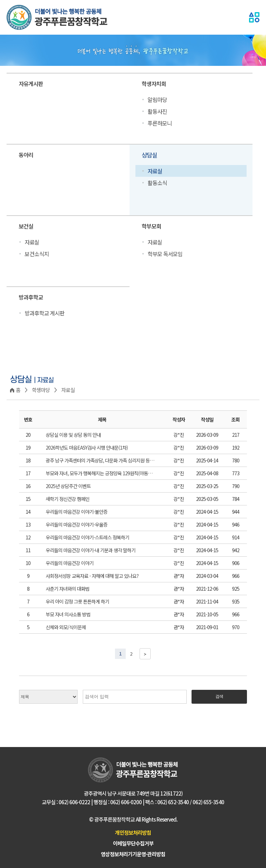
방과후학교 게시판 (45, 313)
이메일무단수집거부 (133, 843)
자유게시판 (31, 84)
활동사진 (157, 111)
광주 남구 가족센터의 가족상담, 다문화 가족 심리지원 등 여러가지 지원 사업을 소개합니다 (100, 460)
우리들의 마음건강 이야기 (70, 563)
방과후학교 (31, 297)
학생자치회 (154, 84)
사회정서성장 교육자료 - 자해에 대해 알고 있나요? (92, 576)
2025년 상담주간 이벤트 (68, 486)
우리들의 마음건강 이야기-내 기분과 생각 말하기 (91, 550)
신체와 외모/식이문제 (66, 627)
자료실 (155, 171)
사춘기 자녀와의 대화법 (68, 589)
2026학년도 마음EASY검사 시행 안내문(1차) (87, 448)
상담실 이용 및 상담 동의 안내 (73, 435)
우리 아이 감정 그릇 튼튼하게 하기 (77, 601)
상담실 (149, 155)
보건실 (26, 226)
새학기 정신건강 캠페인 (68, 499)
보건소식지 (37, 254)
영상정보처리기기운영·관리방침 (133, 854)
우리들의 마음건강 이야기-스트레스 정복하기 (87, 537)
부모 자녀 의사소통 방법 (68, 614)
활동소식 (157, 183)
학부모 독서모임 (165, 254)
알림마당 (157, 99)
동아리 (26, 155)
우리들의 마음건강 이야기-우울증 (77, 524)
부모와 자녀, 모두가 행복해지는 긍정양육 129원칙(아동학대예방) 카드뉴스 (100, 473)
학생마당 (41, 390)
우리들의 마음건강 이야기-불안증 (77, 512)
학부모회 (151, 226)
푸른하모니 (160, 123)
